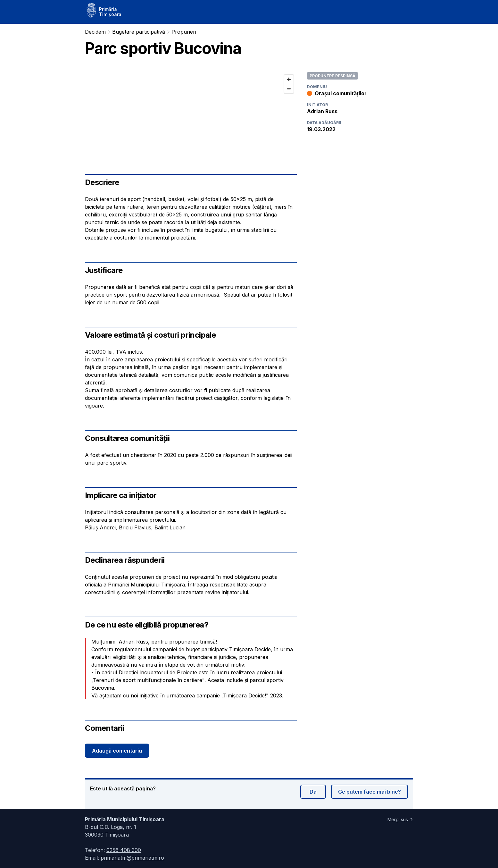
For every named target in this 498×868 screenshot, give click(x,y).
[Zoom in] (289, 79)
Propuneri (184, 32)
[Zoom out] (289, 89)
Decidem (95, 32)
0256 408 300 (124, 850)
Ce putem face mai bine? (369, 792)
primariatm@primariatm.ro (132, 858)
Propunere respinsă (332, 76)
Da (313, 792)
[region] (191, 113)
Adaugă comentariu (117, 751)
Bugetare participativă (139, 32)
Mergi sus (400, 819)
